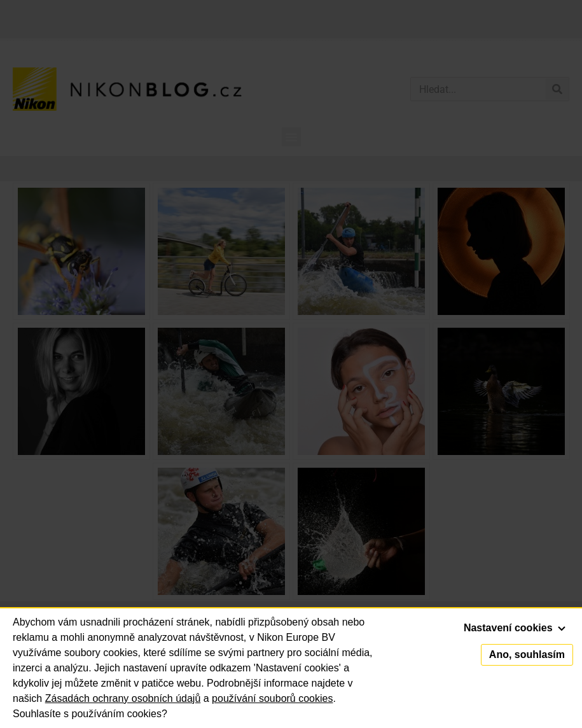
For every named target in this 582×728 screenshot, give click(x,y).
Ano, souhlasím (527, 654)
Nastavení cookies (515, 628)
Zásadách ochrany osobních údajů (123, 698)
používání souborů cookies (272, 698)
